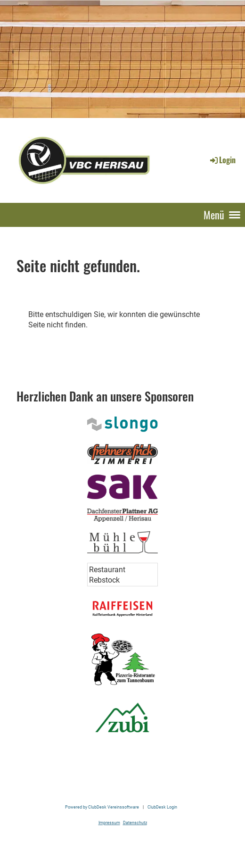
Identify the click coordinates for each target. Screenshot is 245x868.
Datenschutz (135, 822)
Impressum (109, 822)
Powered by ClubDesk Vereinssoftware (102, 807)
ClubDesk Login (162, 807)
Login (222, 160)
